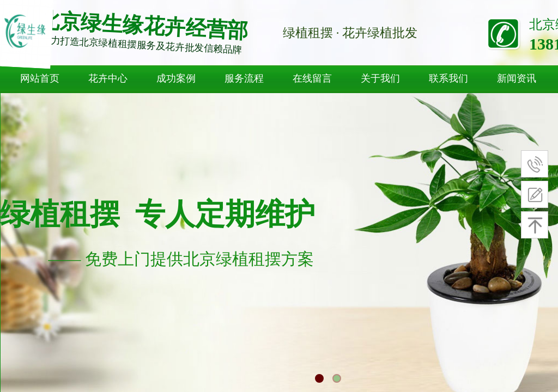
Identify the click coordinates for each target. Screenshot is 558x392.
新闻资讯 (517, 78)
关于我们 (380, 78)
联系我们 (448, 78)
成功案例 (176, 78)
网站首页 (40, 78)
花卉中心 (108, 78)
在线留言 (312, 78)
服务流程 (244, 78)
